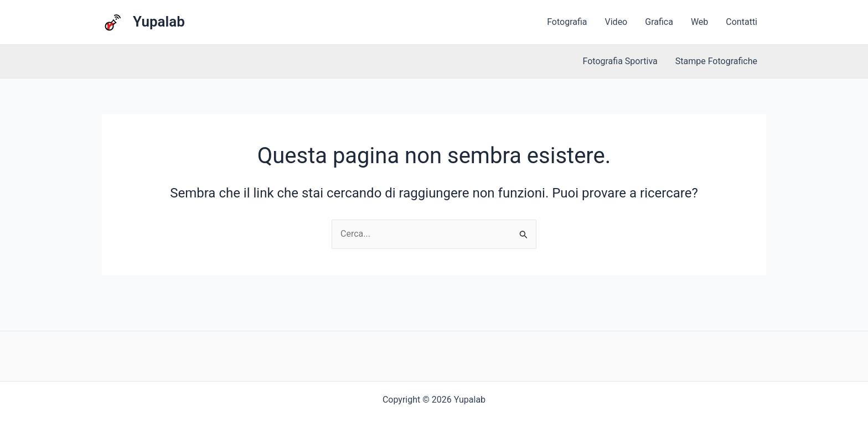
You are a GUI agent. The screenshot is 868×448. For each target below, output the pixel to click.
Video (616, 22)
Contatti (742, 22)
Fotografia (567, 22)
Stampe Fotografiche (716, 61)
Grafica (659, 22)
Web (699, 22)
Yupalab (159, 22)
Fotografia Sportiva (620, 61)
